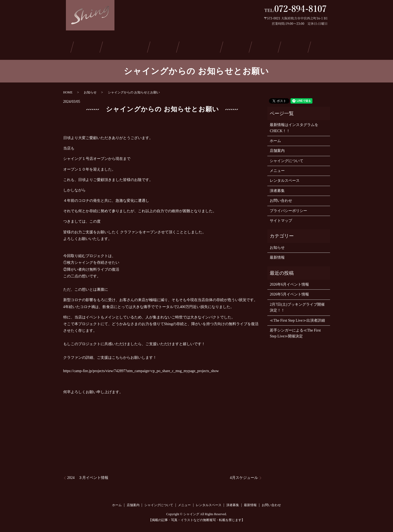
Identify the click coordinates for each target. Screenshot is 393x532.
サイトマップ (281, 219)
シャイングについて (128, 46)
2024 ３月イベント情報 (88, 476)
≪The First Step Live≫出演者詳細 (297, 319)
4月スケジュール (244, 476)
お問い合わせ (322, 46)
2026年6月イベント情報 (289, 283)
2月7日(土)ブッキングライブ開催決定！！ (297, 306)
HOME (68, 90)
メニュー (165, 46)
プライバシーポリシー (288, 209)
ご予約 (291, 46)
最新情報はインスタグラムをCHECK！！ (294, 126)
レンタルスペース (201, 46)
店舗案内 (90, 46)
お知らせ (90, 90)
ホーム (64, 46)
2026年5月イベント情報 (289, 293)
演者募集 (237, 46)
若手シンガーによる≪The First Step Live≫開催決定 (295, 332)
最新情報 (264, 46)
